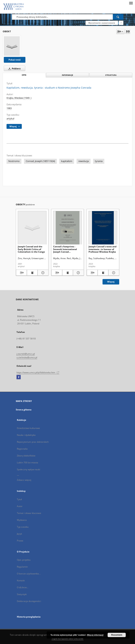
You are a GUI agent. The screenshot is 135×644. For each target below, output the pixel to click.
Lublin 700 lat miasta (28, 463)
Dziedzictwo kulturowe (28, 428)
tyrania (99, 161)
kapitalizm (67, 161)
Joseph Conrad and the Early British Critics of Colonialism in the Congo (31, 249)
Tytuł (19, 499)
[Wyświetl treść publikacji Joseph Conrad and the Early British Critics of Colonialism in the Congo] (32, 273)
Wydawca (22, 520)
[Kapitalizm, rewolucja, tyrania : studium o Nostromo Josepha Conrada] (12, 46)
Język (20, 534)
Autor (20, 506)
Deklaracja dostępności (29, 601)
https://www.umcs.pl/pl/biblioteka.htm (38, 372)
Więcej (111, 282)
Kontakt (21, 580)
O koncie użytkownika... (29, 574)
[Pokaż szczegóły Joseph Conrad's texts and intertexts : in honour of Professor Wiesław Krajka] (113, 273)
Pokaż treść (15, 60)
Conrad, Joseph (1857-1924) (40, 161)
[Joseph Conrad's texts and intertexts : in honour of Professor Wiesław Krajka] (103, 228)
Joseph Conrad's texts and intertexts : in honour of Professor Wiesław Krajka (103, 249)
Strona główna (24, 410)
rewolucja (84, 161)
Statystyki (22, 594)
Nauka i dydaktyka (26, 435)
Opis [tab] (24, 75)
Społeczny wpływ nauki (29, 469)
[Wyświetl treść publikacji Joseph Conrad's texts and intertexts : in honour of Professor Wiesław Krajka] (103, 273)
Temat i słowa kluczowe (29, 513)
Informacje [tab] (67, 75)
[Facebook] (19, 377)
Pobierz (14, 68)
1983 (9, 108)
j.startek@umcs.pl (26, 354)
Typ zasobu (23, 527)
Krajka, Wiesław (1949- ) (19, 98)
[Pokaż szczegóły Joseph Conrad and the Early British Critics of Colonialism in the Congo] (42, 273)
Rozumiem (117, 635)
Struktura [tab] (111, 75)
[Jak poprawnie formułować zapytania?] (121, 23)
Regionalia (22, 449)
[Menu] (131, 3)
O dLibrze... (23, 587)
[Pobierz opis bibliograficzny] (21, 273)
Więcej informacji (95, 635)
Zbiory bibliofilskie (26, 456)
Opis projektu (24, 560)
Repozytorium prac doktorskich (33, 442)
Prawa (20, 541)
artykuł (10, 119)
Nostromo (14, 161)
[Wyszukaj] (118, 17)
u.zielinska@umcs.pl (27, 357)
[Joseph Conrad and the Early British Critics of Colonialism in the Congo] (32, 228)
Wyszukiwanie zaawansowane (102, 23)
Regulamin (22, 567)
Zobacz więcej (24, 480)
